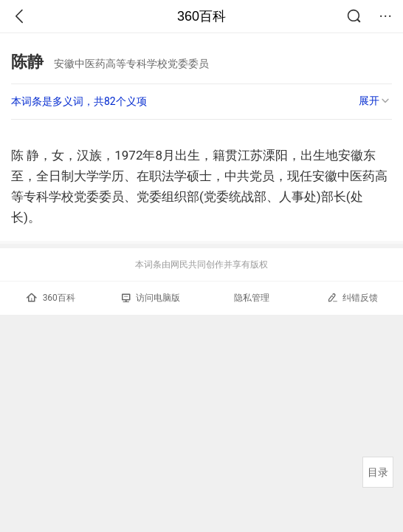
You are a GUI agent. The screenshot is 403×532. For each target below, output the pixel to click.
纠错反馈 (352, 297)
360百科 (201, 16)
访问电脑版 (151, 298)
